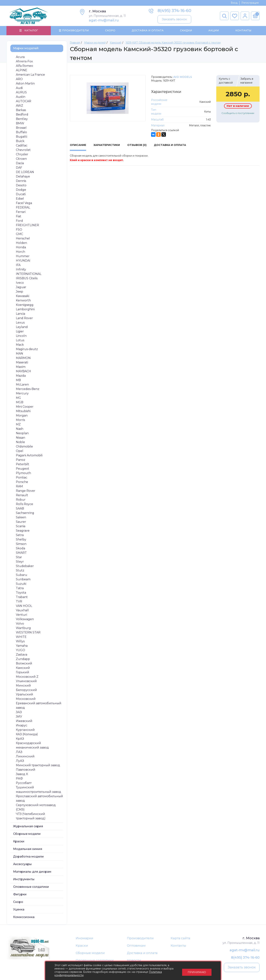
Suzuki (21, 584)
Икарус (22, 726)
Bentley (22, 119)
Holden (21, 243)
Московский (26, 699)
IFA (18, 265)
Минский (23, 686)
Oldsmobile (24, 447)
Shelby (21, 540)
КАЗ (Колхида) (27, 734)
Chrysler (22, 154)
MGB (20, 402)
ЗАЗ (19, 712)
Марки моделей (26, 48)
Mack (20, 345)
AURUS (21, 93)
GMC (19, 234)
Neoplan (22, 433)
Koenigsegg (25, 305)
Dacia (20, 163)
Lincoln (21, 336)
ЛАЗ (19, 752)
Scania (21, 526)
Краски (19, 842)
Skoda (21, 548)
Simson (21, 544)
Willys (20, 641)
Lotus (20, 340)
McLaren (22, 385)
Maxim (21, 367)
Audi (19, 88)
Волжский (24, 664)
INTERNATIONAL (29, 274)
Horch (21, 252)
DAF (19, 168)
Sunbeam (23, 579)
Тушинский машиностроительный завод (39, 790)
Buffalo (21, 132)
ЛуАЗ (20, 761)
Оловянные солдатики (31, 887)
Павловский (26, 770)
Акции (214, 31)
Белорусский (26, 690)
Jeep (19, 292)
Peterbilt (23, 464)
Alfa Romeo (24, 66)
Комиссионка (24, 917)
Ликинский (25, 757)
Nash (20, 429)
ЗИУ (19, 717)
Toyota (21, 593)
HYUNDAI (23, 261)
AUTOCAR (24, 101)
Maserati (22, 363)
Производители (140, 938)
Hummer (23, 256)
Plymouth (23, 473)
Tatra (20, 588)
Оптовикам (136, 946)
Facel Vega (24, 203)
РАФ (19, 779)
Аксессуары (22, 864)
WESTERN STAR (28, 633)
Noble (20, 442)
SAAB (20, 509)
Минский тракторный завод (38, 765)
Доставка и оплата (142, 953)
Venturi (21, 615)
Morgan (22, 416)
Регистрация (250, 3)
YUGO (21, 650)
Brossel (21, 128)
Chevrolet (23, 150)
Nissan (21, 438)
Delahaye (23, 177)
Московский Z (27, 677)
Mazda (21, 376)
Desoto (21, 185)
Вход (234, 3)
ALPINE (22, 70)
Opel (20, 451)
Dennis (21, 181)
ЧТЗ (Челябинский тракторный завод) (31, 816)
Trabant (22, 597)
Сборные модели (27, 834)
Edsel (20, 199)
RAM (19, 486)
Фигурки (20, 895)
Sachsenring (25, 513)
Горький (23, 672)
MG (18, 398)
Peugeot (23, 469)
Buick (20, 141)
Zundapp (23, 659)
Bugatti (22, 137)
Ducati (21, 194)
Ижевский (24, 721)
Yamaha (22, 646)
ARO (19, 79)
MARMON (23, 358)
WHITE (21, 637)
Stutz (20, 571)
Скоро (110, 31)
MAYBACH (23, 371)
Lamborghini (25, 309)
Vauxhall (22, 610)
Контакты (243, 31)
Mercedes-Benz (28, 389)
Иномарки (85, 938)
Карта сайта (180, 938)
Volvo (20, 624)
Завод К (22, 774)
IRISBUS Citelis (27, 278)
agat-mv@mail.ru (104, 20)
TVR (19, 602)
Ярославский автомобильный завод (39, 799)
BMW (20, 123)
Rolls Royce (24, 504)
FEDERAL (23, 208)
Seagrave (23, 531)
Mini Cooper (25, 407)
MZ (18, 425)
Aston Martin (25, 84)
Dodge (21, 190)
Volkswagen (25, 619)
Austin (21, 97)
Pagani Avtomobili (29, 456)
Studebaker (25, 566)
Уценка (19, 910)
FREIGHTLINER (27, 225)
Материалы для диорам (32, 872)
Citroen (21, 159)
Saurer (21, 522)
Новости (134, 961)
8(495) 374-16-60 (174, 11)
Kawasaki (23, 296)
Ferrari (21, 212)
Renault (22, 495)
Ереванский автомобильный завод (39, 706)
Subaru (22, 575)
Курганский (25, 730)
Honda (21, 247)
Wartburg (23, 628)
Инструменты (24, 879)
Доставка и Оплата (148, 31)
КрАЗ (20, 739)
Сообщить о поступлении (238, 113)
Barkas (21, 110)
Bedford (22, 115)
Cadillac (22, 146)
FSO (19, 230)
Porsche (22, 482)
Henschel (23, 239)
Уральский (24, 695)
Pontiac (22, 478)
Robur (21, 500)
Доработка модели (28, 857)
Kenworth (23, 301)
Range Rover (26, 491)
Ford (19, 221)
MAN (19, 354)
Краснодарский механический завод (32, 745)
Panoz (21, 460)
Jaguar (21, 287)
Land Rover (24, 318)
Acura (20, 57)
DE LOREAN (25, 172)
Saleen (21, 517)
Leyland (22, 327)
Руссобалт (24, 783)
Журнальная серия (28, 826)
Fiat (19, 216)
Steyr (20, 562)
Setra (20, 535)
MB (18, 380)
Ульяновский (26, 681)
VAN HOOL (24, 606)
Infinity (21, 270)
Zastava (22, 655)
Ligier (20, 332)
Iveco (20, 283)
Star (19, 557)
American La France (30, 75)
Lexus (20, 323)
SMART (21, 553)
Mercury (22, 394)
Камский (23, 668)
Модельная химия (28, 849)
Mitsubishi (23, 411)
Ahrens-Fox (24, 62)
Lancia (21, 314)
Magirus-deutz (27, 349)
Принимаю (197, 971)
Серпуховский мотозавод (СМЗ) (36, 807)
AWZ (19, 106)
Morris (20, 420)
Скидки (186, 31)
